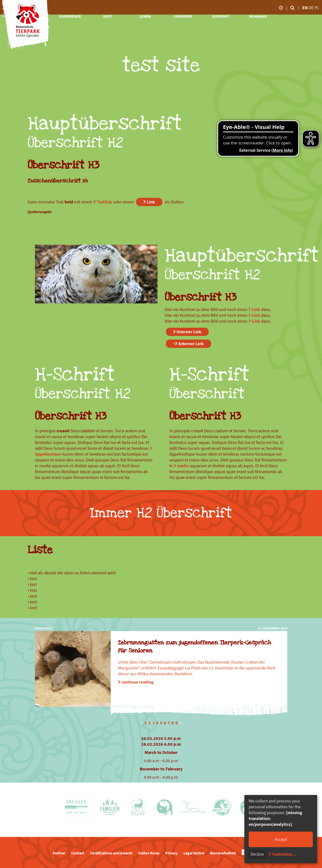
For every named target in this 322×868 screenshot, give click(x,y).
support (221, 16)
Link (151, 202)
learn (145, 16)
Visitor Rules (149, 853)
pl (317, 8)
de (312, 8)
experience (70, 16)
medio (183, 466)
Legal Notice (194, 853)
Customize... (284, 854)
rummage (258, 16)
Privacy (171, 853)
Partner (59, 853)
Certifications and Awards (111, 853)
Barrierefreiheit (223, 853)
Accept (281, 839)
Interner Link (189, 332)
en (305, 8)
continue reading (137, 682)
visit (108, 16)
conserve (183, 16)
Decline (257, 854)
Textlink (104, 202)
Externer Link (191, 344)
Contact (78, 853)
